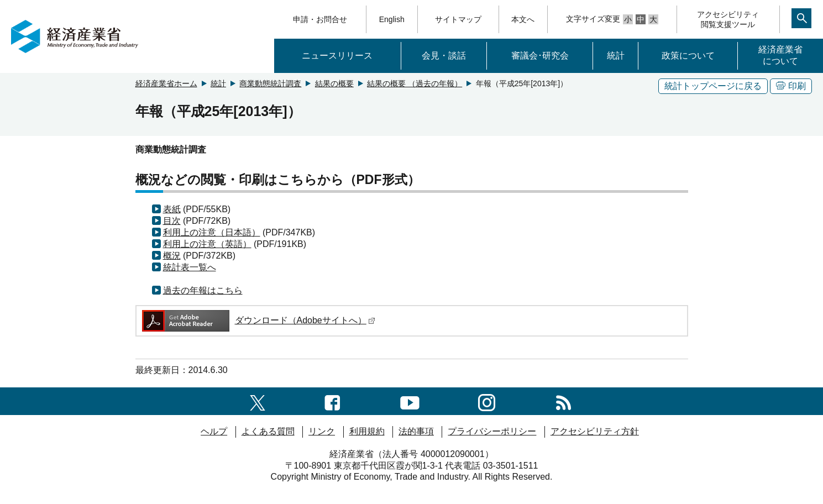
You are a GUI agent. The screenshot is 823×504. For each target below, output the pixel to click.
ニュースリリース (337, 56)
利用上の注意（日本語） (212, 232)
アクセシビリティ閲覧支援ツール (728, 19)
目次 (172, 221)
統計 (616, 56)
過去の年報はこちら (203, 290)
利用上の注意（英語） (207, 244)
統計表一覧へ (190, 267)
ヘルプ (214, 431)
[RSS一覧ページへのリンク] (563, 401)
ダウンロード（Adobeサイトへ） (258, 320)
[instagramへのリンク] (487, 401)
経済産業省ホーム (166, 83)
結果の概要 (334, 83)
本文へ (523, 19)
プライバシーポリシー (492, 431)
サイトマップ (458, 19)
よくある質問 (268, 431)
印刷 (791, 86)
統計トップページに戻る (713, 86)
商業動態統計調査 (270, 83)
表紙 (172, 209)
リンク (322, 431)
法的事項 (416, 431)
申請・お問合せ (320, 19)
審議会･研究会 (540, 56)
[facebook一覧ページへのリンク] (332, 401)
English (392, 19)
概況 (172, 256)
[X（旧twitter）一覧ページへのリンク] (258, 401)
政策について (688, 56)
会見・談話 (444, 56)
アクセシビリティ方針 (595, 431)
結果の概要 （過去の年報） (415, 83)
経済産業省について (780, 55)
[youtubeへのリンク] (410, 401)
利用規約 (367, 431)
